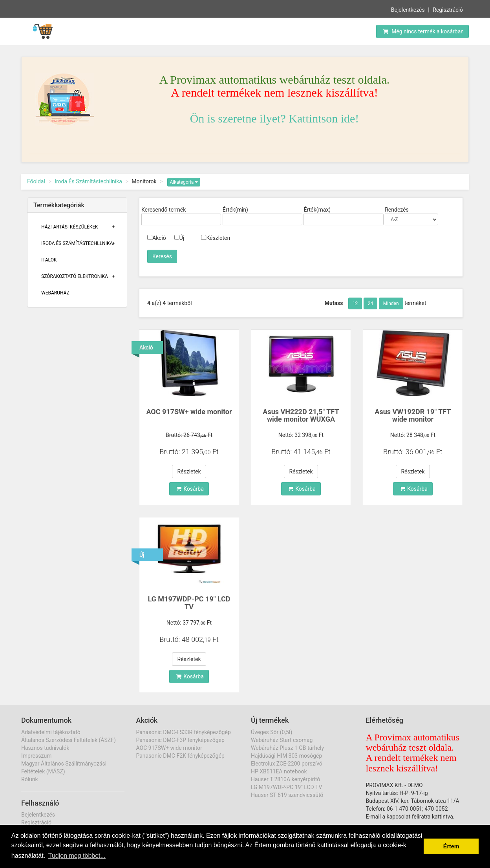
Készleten (216, 238)
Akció (157, 238)
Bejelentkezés (408, 9)
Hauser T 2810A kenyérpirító (285, 779)
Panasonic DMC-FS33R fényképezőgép (184, 732)
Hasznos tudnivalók (45, 748)
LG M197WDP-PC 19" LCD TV (189, 603)
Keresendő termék (164, 210)
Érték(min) (235, 210)
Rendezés (397, 210)
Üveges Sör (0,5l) (272, 732)
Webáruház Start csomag (282, 740)
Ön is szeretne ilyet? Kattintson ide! (275, 118)
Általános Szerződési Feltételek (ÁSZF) (69, 740)
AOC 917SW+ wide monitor (189, 412)
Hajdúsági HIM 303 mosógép (286, 756)
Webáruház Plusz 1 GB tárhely (287, 748)
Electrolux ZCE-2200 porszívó (287, 764)
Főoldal (36, 181)
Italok (49, 260)
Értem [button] (451, 846)
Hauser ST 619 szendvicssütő (287, 795)
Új (179, 238)
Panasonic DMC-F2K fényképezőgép (180, 756)
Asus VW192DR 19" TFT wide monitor (413, 416)
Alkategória (184, 182)
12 (355, 303)
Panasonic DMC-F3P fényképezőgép (180, 740)
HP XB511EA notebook (279, 771)
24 (371, 303)
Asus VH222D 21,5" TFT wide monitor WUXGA (301, 416)
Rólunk (30, 779)
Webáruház (55, 293)
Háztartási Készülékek (70, 227)
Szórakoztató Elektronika (75, 276)
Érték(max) (317, 210)
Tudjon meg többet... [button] (77, 856)
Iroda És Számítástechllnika (88, 181)
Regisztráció (448, 9)
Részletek (189, 471)
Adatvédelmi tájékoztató (51, 732)
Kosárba (190, 489)
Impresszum (36, 756)
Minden (391, 303)
